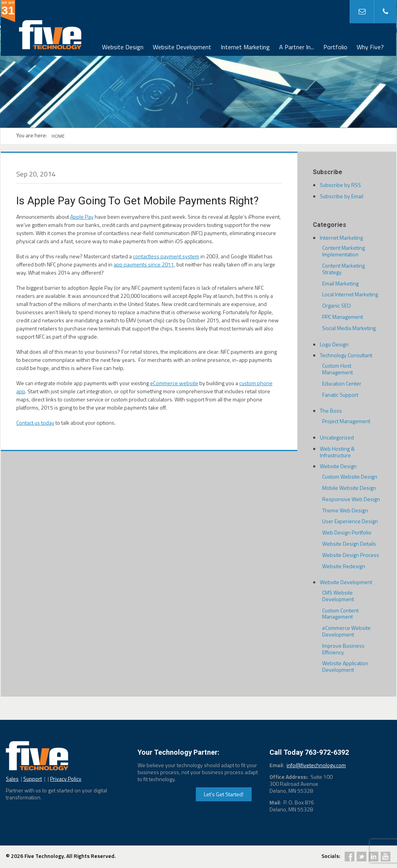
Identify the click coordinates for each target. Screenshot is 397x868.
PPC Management (343, 317)
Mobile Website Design (349, 488)
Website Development (182, 47)
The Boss (331, 411)
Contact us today (35, 423)
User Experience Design (350, 521)
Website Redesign (344, 566)
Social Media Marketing (349, 328)
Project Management (346, 421)
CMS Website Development (338, 596)
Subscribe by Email (342, 196)
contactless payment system (166, 256)
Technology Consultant (346, 355)
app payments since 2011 (144, 264)
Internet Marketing (245, 47)
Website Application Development (345, 666)
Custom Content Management (340, 614)
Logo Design (334, 344)
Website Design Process (351, 555)
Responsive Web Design (351, 499)
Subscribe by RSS (340, 185)
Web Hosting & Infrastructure (337, 452)
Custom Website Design (350, 476)
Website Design (123, 47)
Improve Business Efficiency (343, 649)
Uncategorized (337, 437)
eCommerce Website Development (346, 631)
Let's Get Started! (224, 794)
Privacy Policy (66, 779)
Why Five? (370, 47)
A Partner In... (297, 47)
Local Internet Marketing (350, 294)
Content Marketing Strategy (343, 269)
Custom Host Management (337, 369)
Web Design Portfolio (347, 532)
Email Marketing (340, 283)
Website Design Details (349, 544)
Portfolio (335, 47)
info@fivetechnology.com (316, 765)
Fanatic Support (340, 395)
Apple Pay (82, 217)
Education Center (342, 383)
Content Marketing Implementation (343, 251)
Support (33, 779)
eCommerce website (174, 383)
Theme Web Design (345, 510)
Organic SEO (337, 305)
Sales (12, 779)
